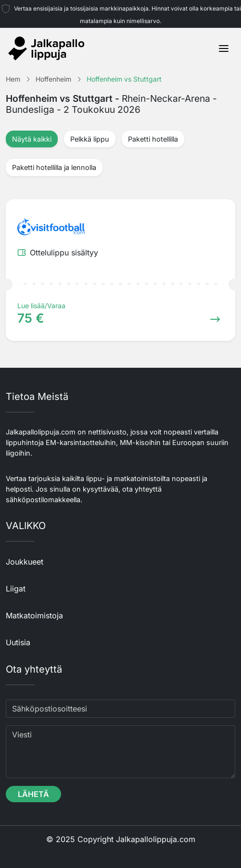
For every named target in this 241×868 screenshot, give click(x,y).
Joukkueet (25, 562)
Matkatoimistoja (34, 615)
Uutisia (18, 642)
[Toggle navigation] (224, 48)
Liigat (16, 589)
